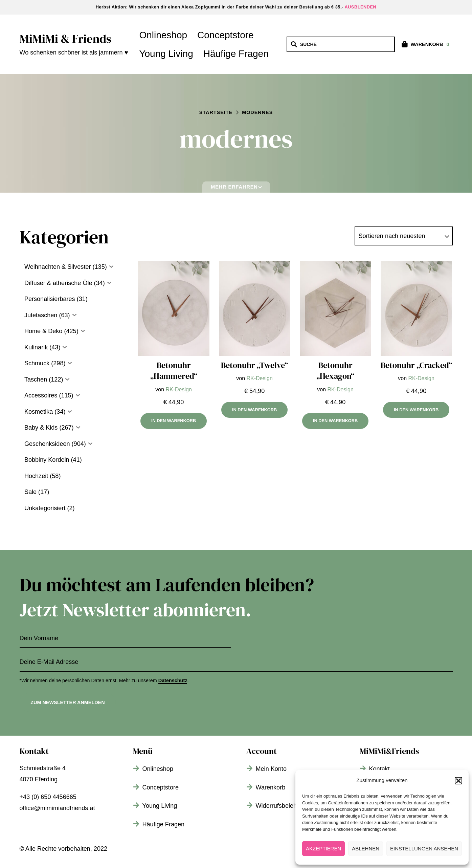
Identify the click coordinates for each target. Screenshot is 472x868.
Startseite (216, 112)
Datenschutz (173, 680)
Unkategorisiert (45, 508)
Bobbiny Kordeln (47, 460)
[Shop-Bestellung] (404, 236)
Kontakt (379, 769)
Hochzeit (36, 476)
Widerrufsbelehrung (283, 806)
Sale (30, 492)
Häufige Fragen (236, 54)
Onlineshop (163, 35)
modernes (257, 112)
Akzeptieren (323, 849)
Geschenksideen (47, 444)
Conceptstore (226, 35)
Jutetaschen (41, 315)
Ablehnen (366, 849)
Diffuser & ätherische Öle (58, 283)
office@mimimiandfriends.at (57, 808)
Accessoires (41, 395)
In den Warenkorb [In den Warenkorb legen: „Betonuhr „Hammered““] (174, 421)
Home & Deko (43, 331)
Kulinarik (36, 347)
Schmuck (37, 363)
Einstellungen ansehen (424, 849)
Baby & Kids (41, 428)
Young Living (166, 54)
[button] (458, 781)
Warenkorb (271, 787)
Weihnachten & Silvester (58, 267)
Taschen (36, 379)
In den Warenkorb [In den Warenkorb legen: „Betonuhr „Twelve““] (254, 410)
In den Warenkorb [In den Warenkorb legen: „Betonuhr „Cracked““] (416, 410)
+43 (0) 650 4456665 (48, 797)
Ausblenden (360, 7)
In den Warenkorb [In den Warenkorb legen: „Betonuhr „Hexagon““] (335, 421)
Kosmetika (39, 412)
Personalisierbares (50, 299)
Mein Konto (271, 769)
